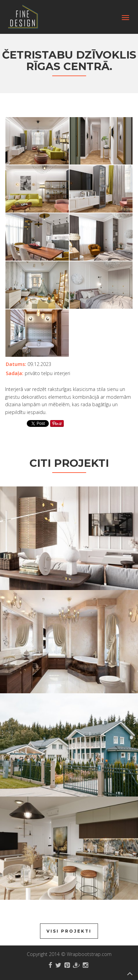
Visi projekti (69, 931)
